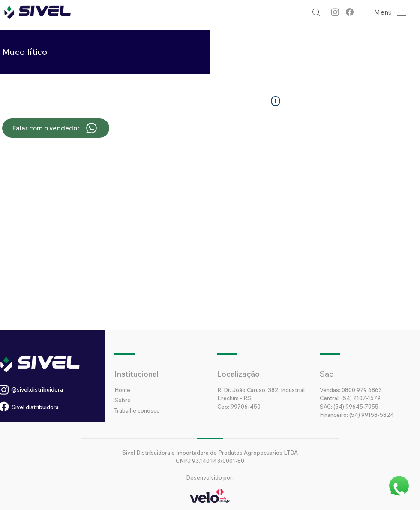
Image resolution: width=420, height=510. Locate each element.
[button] (388, 12)
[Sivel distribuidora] (51, 407)
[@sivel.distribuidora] (58, 389)
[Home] (145, 390)
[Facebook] (350, 12)
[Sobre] (145, 400)
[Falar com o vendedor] (56, 128)
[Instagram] (335, 12)
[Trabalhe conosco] (154, 410)
